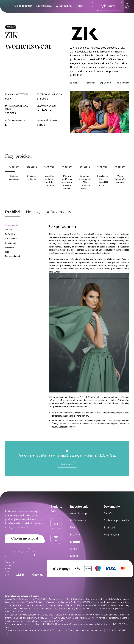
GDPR (20, 575)
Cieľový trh (10, 234)
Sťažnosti (109, 528)
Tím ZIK (9, 230)
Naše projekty (44, 6)
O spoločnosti (11, 225)
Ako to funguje (79, 514)
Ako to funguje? (23, 6)
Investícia (9, 247)
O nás (80, 6)
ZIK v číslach (11, 239)
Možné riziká (111, 535)
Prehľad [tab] (12, 212)
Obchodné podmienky (116, 521)
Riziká (8, 252)
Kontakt (75, 556)
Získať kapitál (64, 6)
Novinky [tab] (33, 212)
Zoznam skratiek (13, 256)
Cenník (108, 514)
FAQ (72, 528)
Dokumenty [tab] (59, 212)
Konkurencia (11, 243)
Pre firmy (75, 535)
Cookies (38, 575)
